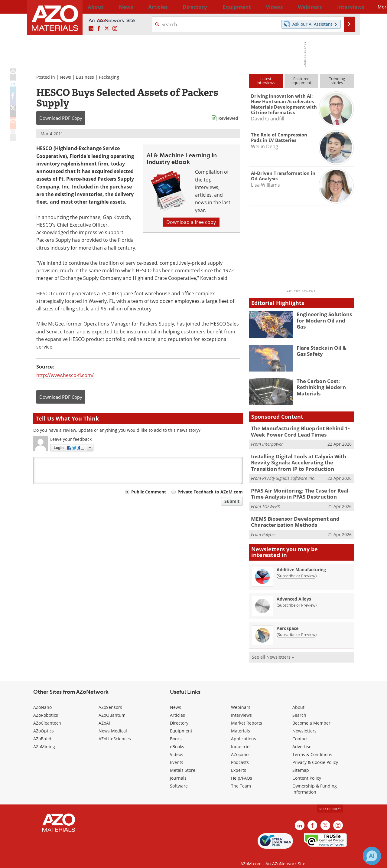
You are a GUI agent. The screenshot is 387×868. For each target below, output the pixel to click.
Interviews (241, 709)
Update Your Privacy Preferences (79, 860)
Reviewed (228, 118)
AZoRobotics (46, 709)
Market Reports (247, 717)
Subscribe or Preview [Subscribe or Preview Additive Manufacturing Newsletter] (297, 569)
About (298, 701)
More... (346, 7)
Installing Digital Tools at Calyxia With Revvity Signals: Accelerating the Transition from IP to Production (301, 460)
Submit (232, 501)
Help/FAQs (242, 772)
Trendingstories (337, 81)
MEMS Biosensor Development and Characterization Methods (290, 516)
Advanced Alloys (294, 593)
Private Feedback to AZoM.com (210, 492)
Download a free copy (191, 222)
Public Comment (149, 492)
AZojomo (240, 748)
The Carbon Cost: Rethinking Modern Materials (319, 386)
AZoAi (104, 717)
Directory (177, 7)
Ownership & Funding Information (315, 783)
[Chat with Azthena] (372, 856)
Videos (177, 748)
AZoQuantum (112, 709)
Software (179, 780)
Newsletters (304, 724)
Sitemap (301, 764)
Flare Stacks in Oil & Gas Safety (324, 350)
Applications (244, 732)
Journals (178, 772)
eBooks (177, 740)
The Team (241, 780)
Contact (300, 732)
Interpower (273, 443)
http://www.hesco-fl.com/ (65, 375)
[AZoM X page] (107, 29)
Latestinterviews (266, 81)
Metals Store (183, 764)
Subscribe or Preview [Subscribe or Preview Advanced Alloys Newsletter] (297, 599)
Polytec (269, 528)
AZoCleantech (47, 717)
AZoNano (42, 701)
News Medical (113, 724)
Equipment (181, 724)
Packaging (109, 77)
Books (176, 732)
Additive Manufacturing (301, 563)
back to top (330, 802)
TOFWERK (271, 501)
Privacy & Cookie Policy (315, 756)
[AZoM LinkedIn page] (91, 29)
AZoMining (44, 740)
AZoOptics (44, 724)
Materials (241, 724)
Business (85, 77)
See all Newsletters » (273, 651)
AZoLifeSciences (115, 732)
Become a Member (311, 717)
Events (177, 756)
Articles (177, 709)
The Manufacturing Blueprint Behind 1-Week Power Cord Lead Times (302, 431)
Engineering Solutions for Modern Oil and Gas (325, 317)
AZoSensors (110, 701)
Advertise (302, 740)
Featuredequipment (301, 81)
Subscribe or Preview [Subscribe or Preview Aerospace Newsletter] (297, 628)
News (65, 77)
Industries (241, 740)
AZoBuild (42, 732)
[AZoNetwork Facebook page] (99, 29)
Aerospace (288, 622)
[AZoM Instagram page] (115, 29)
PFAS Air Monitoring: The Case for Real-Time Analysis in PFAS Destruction (301, 490)
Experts (239, 764)
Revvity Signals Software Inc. (289, 475)
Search (299, 709)
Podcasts (240, 756)
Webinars (241, 701)
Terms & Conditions (312, 748)
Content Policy (307, 772)
